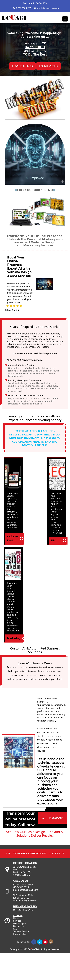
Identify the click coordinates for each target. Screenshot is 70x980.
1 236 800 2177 (22, 8)
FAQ (15, 929)
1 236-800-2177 (56, 818)
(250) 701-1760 (22, 898)
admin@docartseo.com (47, 8)
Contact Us (18, 926)
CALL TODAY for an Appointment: (26, 853)
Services (17, 921)
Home (16, 918)
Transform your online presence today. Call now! (20, 819)
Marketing (14, 638)
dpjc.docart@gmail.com (25, 890)
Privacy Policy (20, 934)
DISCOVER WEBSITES (48, 66)
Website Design (12, 539)
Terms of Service (21, 931)
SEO (53, 541)
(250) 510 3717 (21, 887)
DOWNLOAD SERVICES (22, 66)
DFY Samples (20, 923)
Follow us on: (23, 942)
